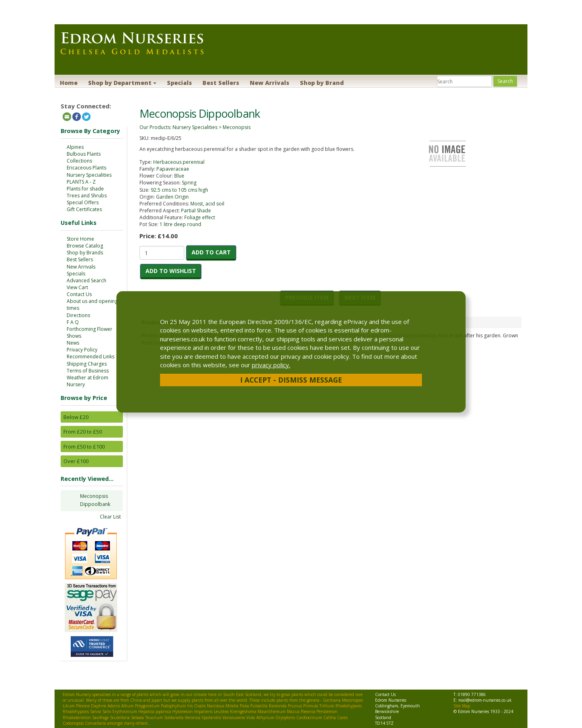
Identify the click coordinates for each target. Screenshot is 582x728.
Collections (79, 161)
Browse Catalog (85, 246)
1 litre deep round (180, 224)
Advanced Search (86, 280)
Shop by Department (122, 83)
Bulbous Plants (84, 154)
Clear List (110, 517)
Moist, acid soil (207, 204)
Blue (179, 176)
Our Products (155, 127)
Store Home (80, 239)
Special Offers (83, 202)
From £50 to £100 (84, 447)
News (73, 343)
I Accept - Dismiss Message (291, 380)
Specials (179, 83)
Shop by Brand (322, 83)
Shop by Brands (85, 253)
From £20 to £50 (83, 432)
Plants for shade (85, 189)
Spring (189, 183)
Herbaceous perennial (179, 162)
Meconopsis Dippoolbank (95, 500)
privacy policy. (271, 365)
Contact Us (79, 294)
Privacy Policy (82, 350)
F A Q (73, 322)
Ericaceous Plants (86, 168)
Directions (78, 315)
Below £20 (76, 417)
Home (69, 83)
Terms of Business (88, 371)
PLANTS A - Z (81, 182)
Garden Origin (172, 197)
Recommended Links (91, 357)
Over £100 (76, 461)
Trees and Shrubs (87, 196)
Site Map (462, 706)
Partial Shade (196, 211)
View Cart (77, 287)
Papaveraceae (173, 169)
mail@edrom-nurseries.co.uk (485, 700)
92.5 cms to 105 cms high (179, 190)
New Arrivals (270, 83)
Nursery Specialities (89, 175)
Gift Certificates (84, 209)
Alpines (75, 147)
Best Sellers (221, 83)
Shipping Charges (87, 364)
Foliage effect (200, 217)
